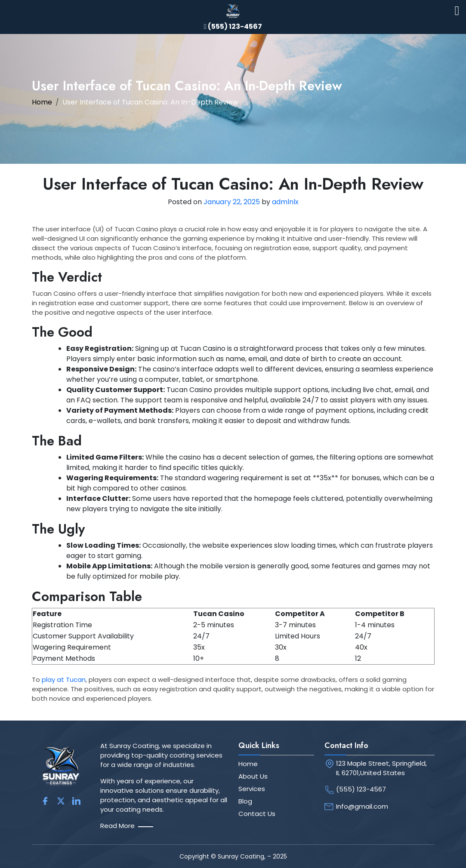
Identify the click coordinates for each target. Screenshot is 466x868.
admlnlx (285, 202)
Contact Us (257, 814)
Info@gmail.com (362, 806)
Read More (117, 826)
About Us (253, 776)
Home (42, 102)
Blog (245, 801)
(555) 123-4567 (361, 789)
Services (252, 789)
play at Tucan (64, 679)
